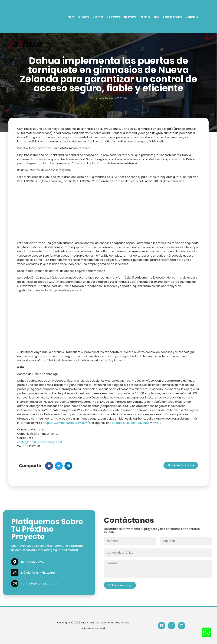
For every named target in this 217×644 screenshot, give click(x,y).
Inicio (70, 17)
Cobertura (114, 17)
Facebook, (117, 423)
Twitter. (158, 423)
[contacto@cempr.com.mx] (15, 584)
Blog (157, 17)
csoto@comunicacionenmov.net (40, 442)
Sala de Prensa (172, 17)
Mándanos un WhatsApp (38, 573)
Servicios (83, 17)
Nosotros (130, 17)
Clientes (98, 17)
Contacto (192, 17)
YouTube (144, 423)
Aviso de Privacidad (93, 629)
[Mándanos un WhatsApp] (15, 573)
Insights (145, 17)
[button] (49, 466)
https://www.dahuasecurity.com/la (67, 423)
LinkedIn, (131, 423)
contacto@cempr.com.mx (40, 583)
